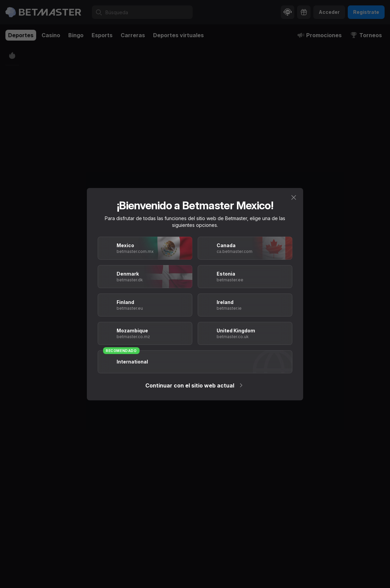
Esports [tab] (102, 35)
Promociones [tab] (319, 35)
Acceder (329, 12)
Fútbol (54, 51)
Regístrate (366, 12)
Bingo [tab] (76, 35)
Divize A (74, 51)
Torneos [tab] (366, 35)
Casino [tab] (51, 35)
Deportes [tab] (21, 35)
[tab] (80, 70)
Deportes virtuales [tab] (178, 35)
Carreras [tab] (133, 35)
